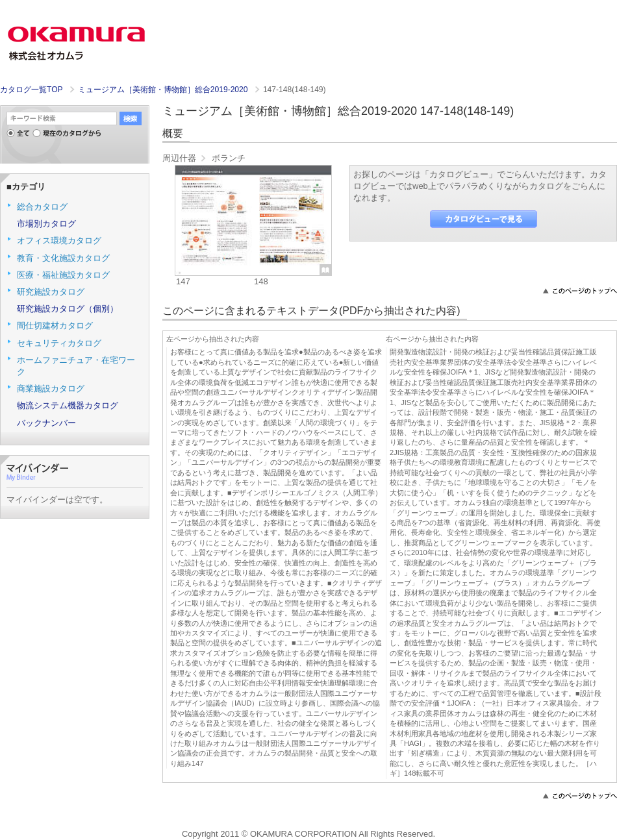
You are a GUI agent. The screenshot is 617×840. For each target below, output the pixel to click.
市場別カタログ (46, 224)
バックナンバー (46, 423)
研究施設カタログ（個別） (68, 309)
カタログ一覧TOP (31, 90)
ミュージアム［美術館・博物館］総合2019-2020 (164, 90)
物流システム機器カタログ (68, 405)
